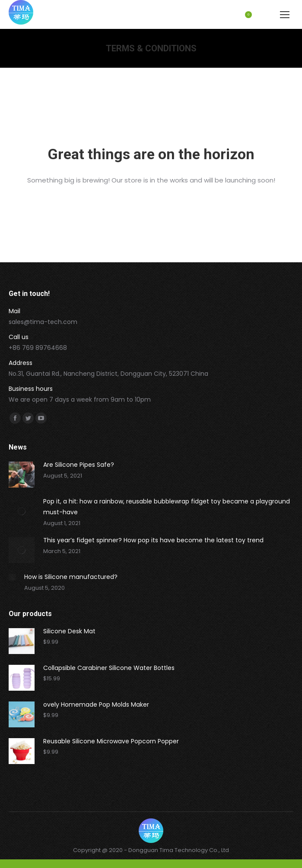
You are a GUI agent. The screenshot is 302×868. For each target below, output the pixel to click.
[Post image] (22, 475)
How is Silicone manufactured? (71, 577)
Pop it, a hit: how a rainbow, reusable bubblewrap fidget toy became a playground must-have (167, 507)
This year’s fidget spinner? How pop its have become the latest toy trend (153, 540)
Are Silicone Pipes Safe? (79, 465)
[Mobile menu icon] (285, 15)
